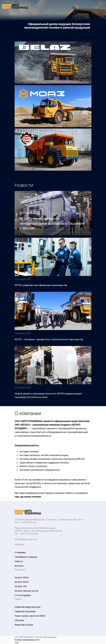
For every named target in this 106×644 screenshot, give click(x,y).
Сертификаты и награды (26, 557)
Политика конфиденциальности (27, 640)
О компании (20, 552)
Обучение (19, 620)
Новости (19, 561)
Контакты (19, 566)
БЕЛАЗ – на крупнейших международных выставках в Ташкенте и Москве (52, 223)
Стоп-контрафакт (23, 595)
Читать (27, 197)
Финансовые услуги (24, 625)
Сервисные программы (25, 611)
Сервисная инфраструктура (27, 607)
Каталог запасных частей (26, 591)
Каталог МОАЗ (22, 582)
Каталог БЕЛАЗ (22, 577)
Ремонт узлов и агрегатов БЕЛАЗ (30, 616)
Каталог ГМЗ (21, 586)
